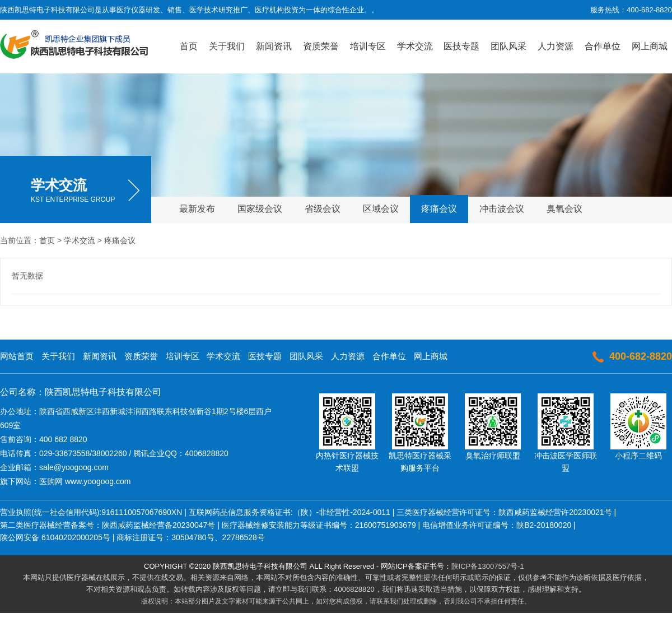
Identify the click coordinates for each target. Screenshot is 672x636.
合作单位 (603, 46)
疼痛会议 (439, 209)
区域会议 (381, 209)
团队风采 (508, 46)
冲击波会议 (502, 209)
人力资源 (556, 46)
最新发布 (197, 209)
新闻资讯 (274, 46)
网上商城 (650, 46)
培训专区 (368, 46)
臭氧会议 (564, 209)
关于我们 (227, 46)
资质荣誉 (321, 46)
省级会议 (323, 209)
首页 (189, 46)
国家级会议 (260, 209)
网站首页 (17, 356)
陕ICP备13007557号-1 (488, 566)
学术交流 (415, 46)
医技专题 (461, 46)
